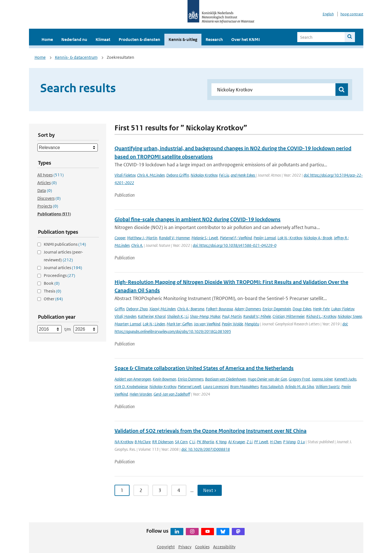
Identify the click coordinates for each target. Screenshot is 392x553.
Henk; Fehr (321, 309)
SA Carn (181, 442)
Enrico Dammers (191, 379)
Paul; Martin (232, 316)
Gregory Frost (299, 379)
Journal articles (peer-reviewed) (63, 256)
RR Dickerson (163, 442)
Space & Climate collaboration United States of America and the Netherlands (204, 368)
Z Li (249, 442)
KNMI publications (65, 244)
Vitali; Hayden (125, 316)
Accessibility (224, 547)
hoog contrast (352, 14)
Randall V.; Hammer (174, 238)
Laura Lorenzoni (216, 387)
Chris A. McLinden (151, 175)
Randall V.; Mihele (257, 316)
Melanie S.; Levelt (205, 238)
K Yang (221, 442)
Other (53, 299)
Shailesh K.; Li (178, 316)
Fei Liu (224, 175)
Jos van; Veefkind (207, 324)
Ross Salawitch (272, 387)
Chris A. (137, 245)
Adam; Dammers (248, 309)
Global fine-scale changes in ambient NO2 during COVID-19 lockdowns (198, 219)
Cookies (202, 547)
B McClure (143, 442)
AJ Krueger (237, 442)
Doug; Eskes (302, 309)
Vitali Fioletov (125, 175)
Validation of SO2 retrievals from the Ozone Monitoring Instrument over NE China (210, 431)
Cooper (120, 238)
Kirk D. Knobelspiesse (131, 387)
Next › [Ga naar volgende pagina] (210, 490)
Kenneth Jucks (345, 379)
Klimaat (103, 39)
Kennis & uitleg (183, 39)
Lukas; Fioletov (343, 309)
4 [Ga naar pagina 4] (179, 490)
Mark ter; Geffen (179, 324)
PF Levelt (261, 442)
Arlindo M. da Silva (300, 387)
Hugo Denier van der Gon (267, 379)
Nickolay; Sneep (350, 316)
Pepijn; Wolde (232, 324)
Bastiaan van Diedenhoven (226, 379)
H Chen (276, 442)
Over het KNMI (246, 39)
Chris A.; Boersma (191, 309)
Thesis (53, 291)
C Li (192, 442)
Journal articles (63, 268)
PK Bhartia (205, 442)
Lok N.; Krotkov (290, 238)
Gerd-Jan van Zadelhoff (172, 394)
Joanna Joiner (322, 379)
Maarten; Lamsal (128, 324)
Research (214, 39)
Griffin (120, 309)
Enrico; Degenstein (277, 309)
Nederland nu (74, 39)
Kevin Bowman (164, 379)
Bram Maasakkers (244, 387)
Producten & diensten (139, 39)
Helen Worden (141, 394)
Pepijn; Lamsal (265, 238)
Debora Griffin (178, 175)
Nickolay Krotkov (204, 175)
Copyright (166, 547)
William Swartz (328, 387)
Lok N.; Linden (154, 324)
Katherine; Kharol (152, 316)
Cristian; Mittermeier (288, 316)
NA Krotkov (124, 442)
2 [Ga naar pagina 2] (141, 490)
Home (47, 39)
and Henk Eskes (243, 175)
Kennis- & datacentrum (76, 57)
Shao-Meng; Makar (205, 316)
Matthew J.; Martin (142, 238)
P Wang (289, 442)
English (328, 14)
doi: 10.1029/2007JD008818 (206, 449)
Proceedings (59, 275)
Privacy (185, 547)
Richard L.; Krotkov (321, 316)
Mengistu (252, 324)
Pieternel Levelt (190, 387)
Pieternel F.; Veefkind (236, 238)
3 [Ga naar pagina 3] (160, 490)
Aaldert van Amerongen (133, 379)
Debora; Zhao (137, 309)
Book (52, 283)
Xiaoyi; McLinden (162, 309)
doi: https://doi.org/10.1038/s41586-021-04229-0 (235, 245)
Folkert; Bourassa (219, 309)
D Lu (301, 442)
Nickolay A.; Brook (318, 238)
